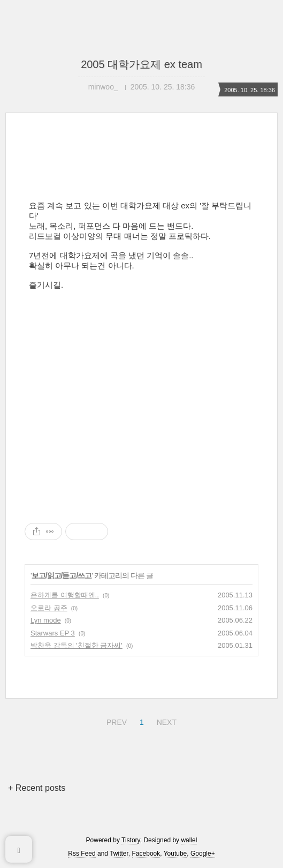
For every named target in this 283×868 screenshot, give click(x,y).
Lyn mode (46, 620)
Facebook (146, 854)
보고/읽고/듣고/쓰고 (62, 575)
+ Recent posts (37, 788)
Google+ (203, 854)
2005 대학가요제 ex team (141, 64)
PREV (115, 721)
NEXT (165, 721)
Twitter (119, 854)
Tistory (131, 840)
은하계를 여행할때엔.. (65, 595)
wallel (189, 840)
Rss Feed (82, 854)
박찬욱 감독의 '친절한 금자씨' (77, 645)
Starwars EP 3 (53, 633)
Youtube (175, 854)
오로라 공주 (49, 608)
